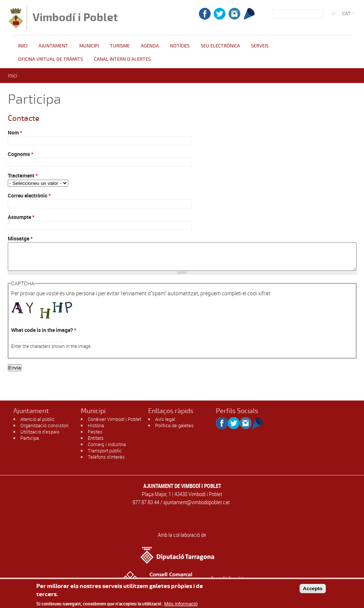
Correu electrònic (29, 195)
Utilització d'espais (40, 437)
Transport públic (105, 456)
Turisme (120, 46)
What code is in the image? (44, 335)
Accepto (313, 590)
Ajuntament (53, 46)
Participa (30, 443)
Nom (15, 132)
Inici (23, 46)
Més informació (181, 605)
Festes (95, 437)
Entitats (96, 443)
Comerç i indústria (107, 450)
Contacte (24, 118)
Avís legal (165, 425)
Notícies (180, 46)
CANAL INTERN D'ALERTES (122, 59)
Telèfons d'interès (106, 462)
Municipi (89, 46)
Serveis (260, 46)
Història (96, 431)
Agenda (150, 46)
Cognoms (21, 154)
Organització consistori (44, 431)
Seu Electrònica (220, 46)
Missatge (20, 238)
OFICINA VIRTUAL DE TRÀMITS (51, 59)
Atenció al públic (38, 425)
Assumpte (21, 217)
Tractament (23, 175)
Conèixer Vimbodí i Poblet (114, 425)
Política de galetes (174, 431)
